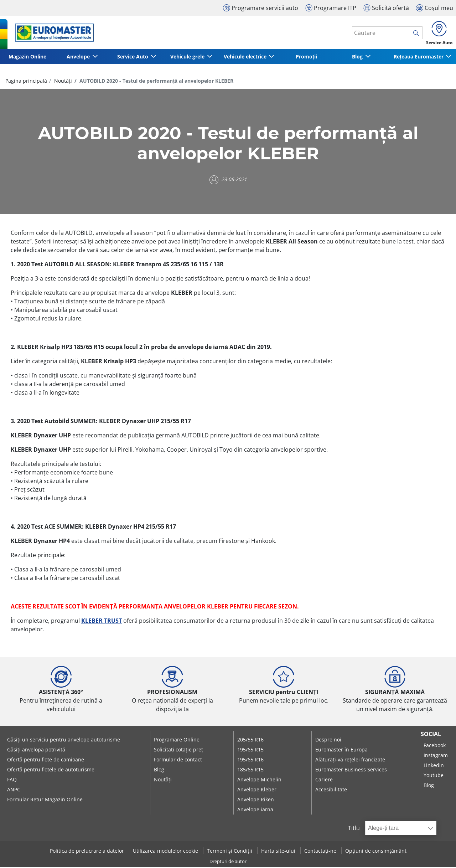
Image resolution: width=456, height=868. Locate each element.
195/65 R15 (250, 750)
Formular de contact (178, 760)
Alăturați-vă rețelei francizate (350, 760)
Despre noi (328, 740)
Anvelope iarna (255, 810)
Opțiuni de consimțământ (376, 851)
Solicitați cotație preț (178, 750)
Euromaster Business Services (351, 770)
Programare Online (177, 740)
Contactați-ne (321, 851)
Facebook (435, 746)
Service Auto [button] (133, 57)
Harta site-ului (279, 851)
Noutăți (62, 81)
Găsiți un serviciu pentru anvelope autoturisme (64, 740)
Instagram (436, 756)
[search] (416, 33)
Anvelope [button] (79, 57)
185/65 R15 (250, 770)
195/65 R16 (250, 760)
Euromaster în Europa (341, 750)
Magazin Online (27, 57)
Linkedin (434, 766)
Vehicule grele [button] (187, 57)
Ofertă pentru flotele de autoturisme (51, 770)
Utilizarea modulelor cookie (166, 851)
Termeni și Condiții (230, 851)
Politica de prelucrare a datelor (88, 851)
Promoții (306, 57)
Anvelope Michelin (259, 780)
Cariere (324, 780)
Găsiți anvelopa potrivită (36, 750)
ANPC (14, 790)
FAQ (12, 780)
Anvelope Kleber (257, 790)
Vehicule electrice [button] (245, 57)
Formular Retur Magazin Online (45, 800)
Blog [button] (358, 57)
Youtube (434, 775)
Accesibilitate (331, 790)
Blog (159, 770)
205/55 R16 (250, 740)
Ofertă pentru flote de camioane (46, 760)
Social (431, 734)
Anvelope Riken (256, 800)
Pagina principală (26, 81)
